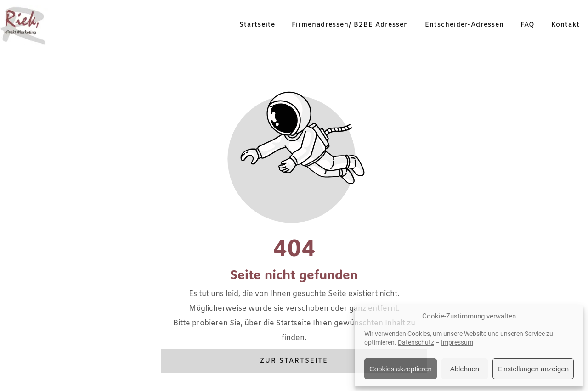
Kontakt (565, 25)
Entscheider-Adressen (464, 25)
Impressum (457, 342)
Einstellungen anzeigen (533, 369)
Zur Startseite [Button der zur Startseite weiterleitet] (294, 361)
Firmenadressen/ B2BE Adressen (350, 25)
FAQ (528, 25)
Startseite (257, 25)
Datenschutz (416, 342)
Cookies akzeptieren (401, 369)
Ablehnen (465, 369)
